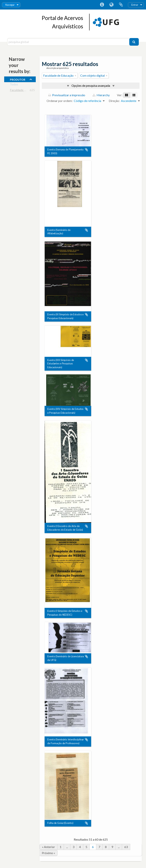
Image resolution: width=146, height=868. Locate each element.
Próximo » (48, 853)
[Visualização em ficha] (127, 95)
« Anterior (48, 847)
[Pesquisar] (134, 42)
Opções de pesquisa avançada (91, 85)
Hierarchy (101, 95)
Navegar (10, 5)
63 (126, 847)
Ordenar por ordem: (60, 101)
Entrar (135, 5)
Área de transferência (121, 5)
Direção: (114, 101)
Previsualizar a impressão (67, 95)
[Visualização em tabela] (134, 95)
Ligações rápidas (102, 5)
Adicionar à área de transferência (86, 150)
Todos (14, 85)
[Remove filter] (75, 76)
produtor (18, 79)
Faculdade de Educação (25, 91)
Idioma (111, 5)
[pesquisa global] (69, 42)
